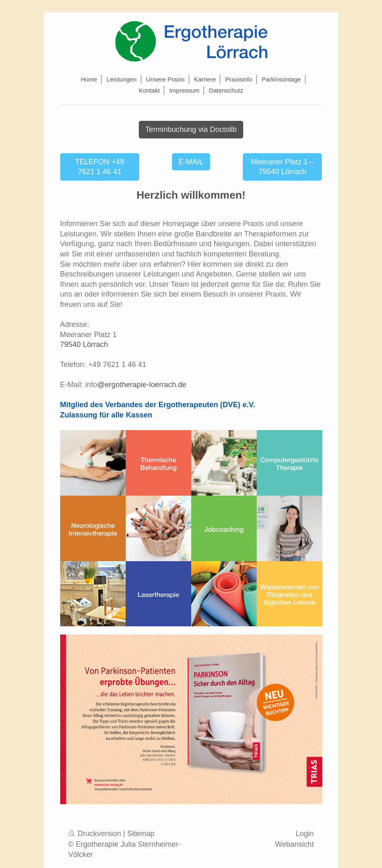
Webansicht (295, 844)
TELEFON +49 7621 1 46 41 (99, 167)
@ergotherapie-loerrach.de (142, 385)
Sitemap (141, 834)
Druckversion (96, 834)
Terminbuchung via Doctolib (191, 129)
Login (305, 834)
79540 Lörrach (84, 344)
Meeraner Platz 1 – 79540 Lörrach (283, 167)
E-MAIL (191, 162)
